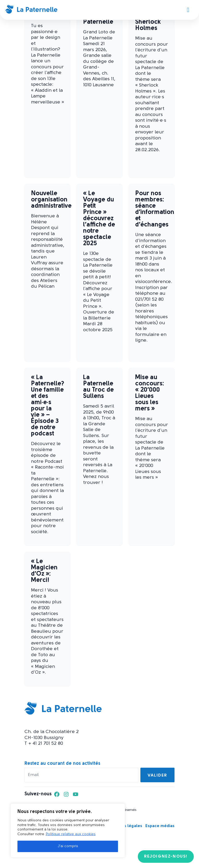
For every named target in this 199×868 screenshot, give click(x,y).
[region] (68, 830)
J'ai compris (68, 846)
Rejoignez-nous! (166, 857)
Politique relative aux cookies (71, 834)
